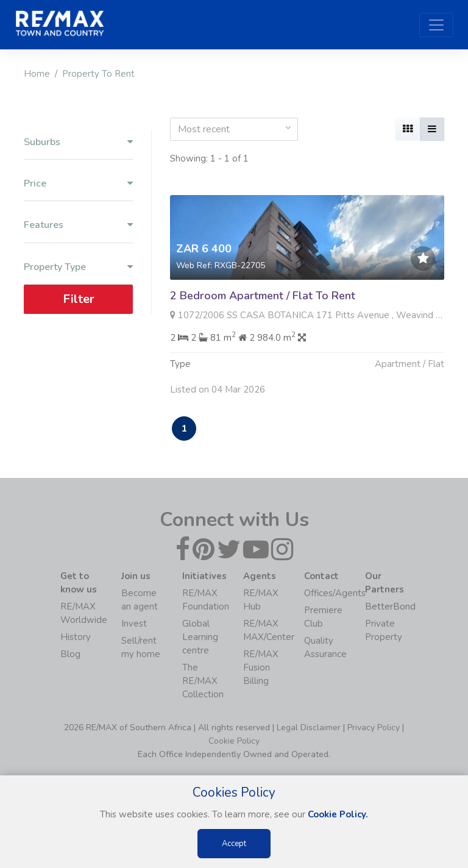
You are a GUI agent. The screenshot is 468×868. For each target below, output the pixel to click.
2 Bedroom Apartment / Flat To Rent (263, 296)
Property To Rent (98, 74)
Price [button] (78, 184)
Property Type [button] (78, 267)
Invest (134, 624)
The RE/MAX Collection (203, 681)
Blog (70, 654)
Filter (79, 299)
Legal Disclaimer (309, 727)
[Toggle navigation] (436, 25)
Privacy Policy (374, 727)
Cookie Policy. (338, 814)
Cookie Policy (234, 741)
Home (37, 74)
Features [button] (78, 225)
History (76, 637)
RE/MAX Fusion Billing (261, 667)
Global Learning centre (200, 637)
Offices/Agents (335, 593)
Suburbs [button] (78, 142)
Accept (234, 844)
